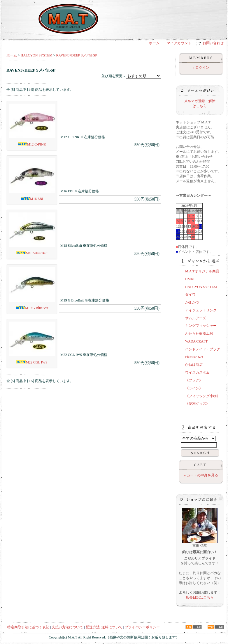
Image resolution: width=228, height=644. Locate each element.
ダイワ (190, 294)
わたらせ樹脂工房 (199, 333)
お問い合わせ (211, 43)
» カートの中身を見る (201, 475)
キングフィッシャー (201, 326)
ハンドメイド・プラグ (203, 349)
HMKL (190, 279)
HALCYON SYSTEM (37, 55)
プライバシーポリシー (142, 627)
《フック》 (194, 380)
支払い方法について (67, 627)
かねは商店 (194, 365)
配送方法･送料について (104, 627)
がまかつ (192, 302)
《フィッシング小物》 (203, 396)
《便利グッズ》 (197, 404)
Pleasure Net (194, 357)
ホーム (154, 43)
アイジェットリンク (201, 310)
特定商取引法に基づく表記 (28, 627)
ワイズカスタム (197, 372)
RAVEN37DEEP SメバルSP (77, 55)
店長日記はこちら (200, 597)
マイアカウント (179, 43)
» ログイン (201, 68)
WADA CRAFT (196, 341)
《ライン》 (194, 388)
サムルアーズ (196, 318)
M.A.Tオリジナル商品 (202, 271)
